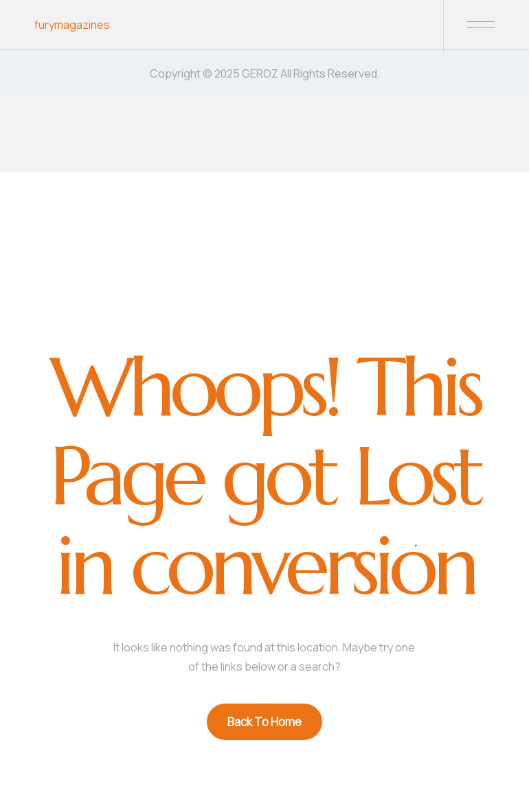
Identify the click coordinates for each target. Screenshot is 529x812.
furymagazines (72, 25)
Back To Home (264, 722)
